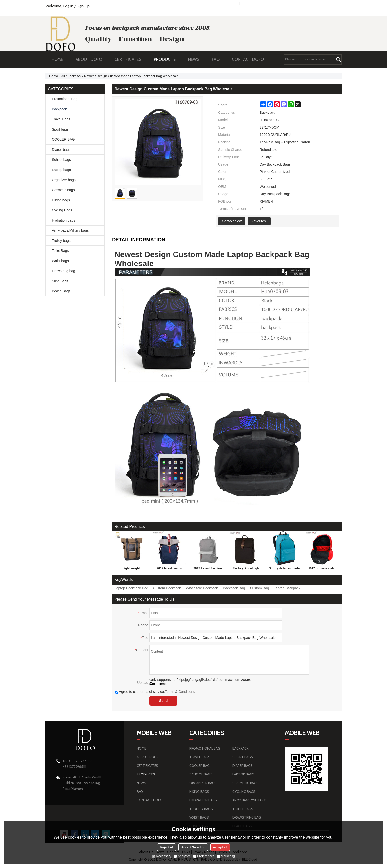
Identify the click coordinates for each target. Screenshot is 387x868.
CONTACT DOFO (248, 59)
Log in (68, 6)
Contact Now (232, 221)
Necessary (162, 856)
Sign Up (83, 6)
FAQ (218, 59)
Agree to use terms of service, (155, 692)
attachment (159, 684)
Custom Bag (260, 588)
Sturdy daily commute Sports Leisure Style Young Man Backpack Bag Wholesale (284, 569)
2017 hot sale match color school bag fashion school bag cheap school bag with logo (322, 569)
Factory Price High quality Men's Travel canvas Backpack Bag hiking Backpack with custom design (246, 569)
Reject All (167, 847)
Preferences (204, 856)
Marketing (226, 856)
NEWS (196, 59)
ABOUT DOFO (91, 59)
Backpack (75, 76)
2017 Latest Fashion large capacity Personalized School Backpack (208, 569)
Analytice (182, 856)
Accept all (220, 847)
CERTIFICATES (128, 59)
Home (54, 76)
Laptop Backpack (287, 588)
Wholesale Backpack (202, 588)
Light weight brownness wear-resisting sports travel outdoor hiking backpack (131, 569)
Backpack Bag (234, 588)
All (63, 76)
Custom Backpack (167, 588)
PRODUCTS (167, 59)
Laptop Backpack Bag (131, 588)
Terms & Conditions (180, 692)
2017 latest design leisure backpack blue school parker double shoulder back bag (169, 569)
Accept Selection (193, 847)
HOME (57, 59)
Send (163, 701)
